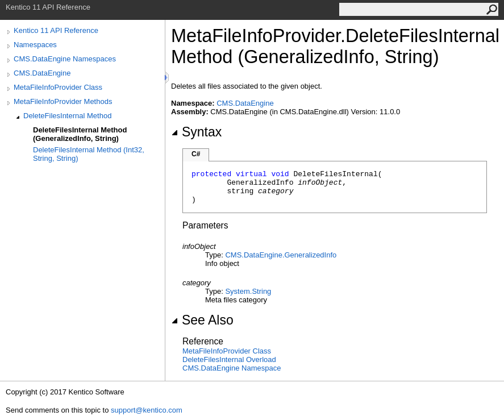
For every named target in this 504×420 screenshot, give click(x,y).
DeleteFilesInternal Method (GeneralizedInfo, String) (80, 134)
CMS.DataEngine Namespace (232, 368)
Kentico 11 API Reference (56, 30)
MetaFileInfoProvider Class (58, 87)
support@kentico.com (147, 410)
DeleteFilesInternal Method (67, 116)
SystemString (248, 291)
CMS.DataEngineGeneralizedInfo (281, 255)
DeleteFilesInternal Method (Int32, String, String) (89, 154)
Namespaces (35, 45)
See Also (202, 320)
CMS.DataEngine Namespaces (65, 59)
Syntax (196, 132)
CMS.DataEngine (42, 73)
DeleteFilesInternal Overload (229, 359)
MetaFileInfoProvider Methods (63, 101)
